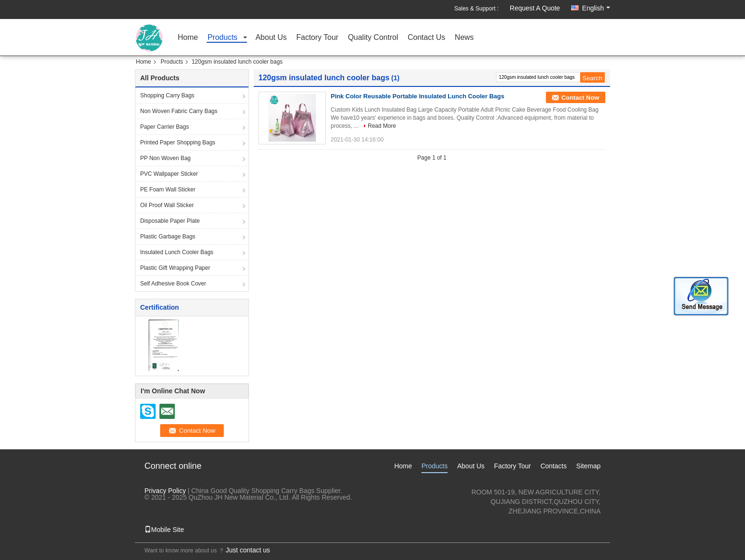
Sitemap (588, 466)
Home (188, 38)
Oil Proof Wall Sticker (167, 205)
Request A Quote (535, 8)
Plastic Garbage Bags (168, 237)
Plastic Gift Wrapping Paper (175, 268)
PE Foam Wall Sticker (168, 190)
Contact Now (580, 98)
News (464, 38)
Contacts (553, 466)
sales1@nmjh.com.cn (569, 521)
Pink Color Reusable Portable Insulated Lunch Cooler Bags (418, 96)
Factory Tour (318, 38)
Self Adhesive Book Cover (173, 284)
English (596, 8)
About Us (271, 38)
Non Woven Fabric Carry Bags (179, 111)
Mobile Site (164, 530)
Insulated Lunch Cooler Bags (177, 252)
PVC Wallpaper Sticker (169, 174)
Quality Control (373, 38)
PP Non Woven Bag (165, 158)
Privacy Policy (165, 491)
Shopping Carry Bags (167, 95)
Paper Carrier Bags (165, 127)
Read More (382, 126)
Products (223, 38)
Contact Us (426, 38)
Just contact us (248, 550)
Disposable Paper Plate (170, 221)
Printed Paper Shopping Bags (178, 142)
